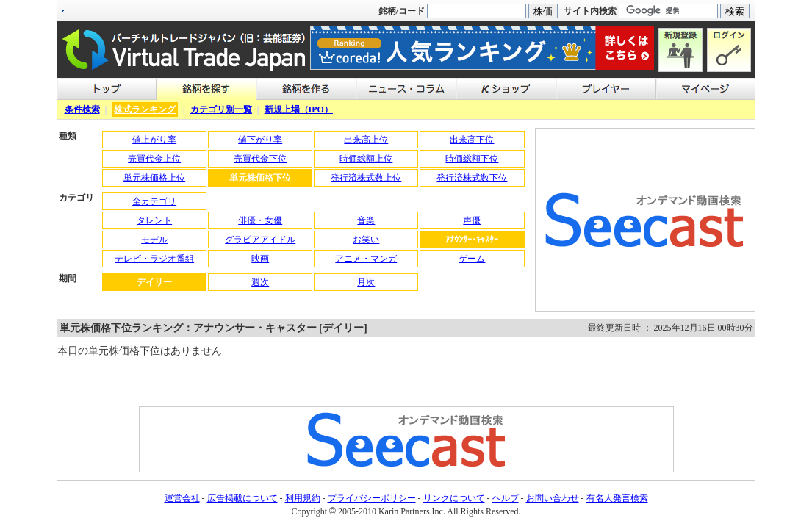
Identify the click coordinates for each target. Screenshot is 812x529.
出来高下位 (472, 140)
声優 (472, 220)
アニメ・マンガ (366, 259)
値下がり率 (260, 140)
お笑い (366, 240)
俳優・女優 (260, 220)
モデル (154, 240)
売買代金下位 (260, 159)
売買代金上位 (154, 159)
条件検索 (82, 109)
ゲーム (472, 259)
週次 (260, 282)
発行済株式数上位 (366, 178)
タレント (154, 220)
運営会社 (182, 498)
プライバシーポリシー (372, 498)
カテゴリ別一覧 (221, 109)
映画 (260, 259)
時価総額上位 (366, 159)
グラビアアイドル (260, 240)
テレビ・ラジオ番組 (154, 259)
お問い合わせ (553, 498)
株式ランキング (145, 109)
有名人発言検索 (617, 498)
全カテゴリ (154, 201)
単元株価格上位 (154, 178)
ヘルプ (506, 498)
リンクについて (454, 498)
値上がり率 (154, 140)
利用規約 (303, 498)
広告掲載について (242, 498)
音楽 (366, 220)
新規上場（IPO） (299, 109)
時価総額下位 (472, 159)
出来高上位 (366, 140)
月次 (366, 282)
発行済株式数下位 (472, 178)
